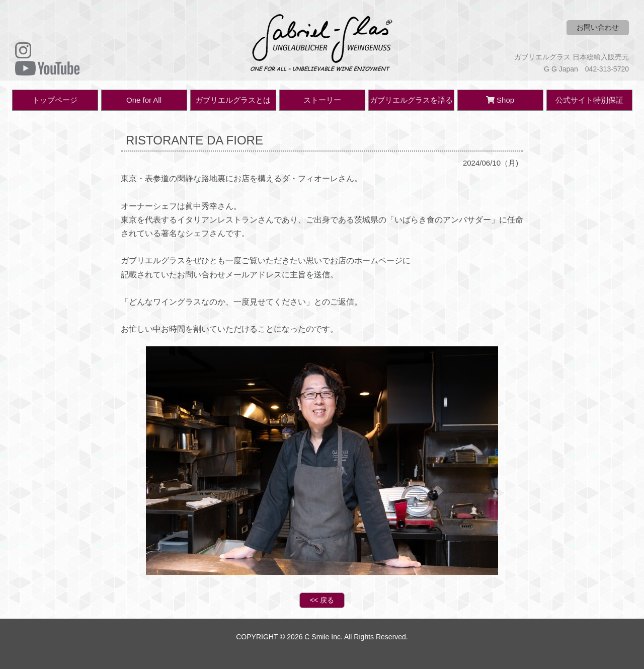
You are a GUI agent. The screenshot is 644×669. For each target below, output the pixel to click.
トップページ (55, 100)
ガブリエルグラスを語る (411, 100)
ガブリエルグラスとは (233, 100)
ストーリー (322, 100)
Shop (500, 100)
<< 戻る (322, 600)
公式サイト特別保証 (589, 100)
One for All (144, 100)
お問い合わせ (598, 27)
